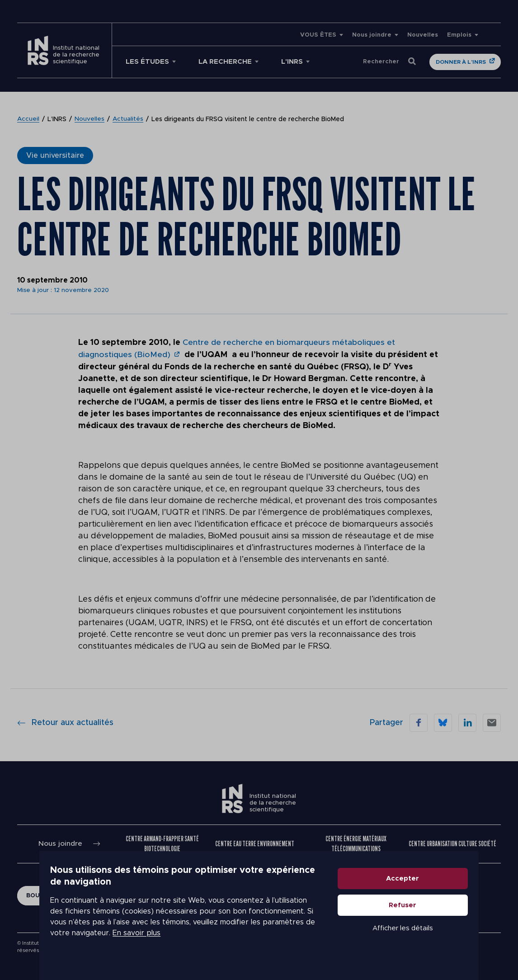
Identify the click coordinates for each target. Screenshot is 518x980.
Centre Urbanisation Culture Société (452, 843)
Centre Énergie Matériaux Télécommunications (356, 843)
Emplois (459, 35)
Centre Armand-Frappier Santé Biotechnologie (163, 843)
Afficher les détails (438, 941)
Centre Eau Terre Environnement (255, 843)
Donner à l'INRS (461, 62)
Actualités (129, 119)
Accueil (28, 119)
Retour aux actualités (65, 722)
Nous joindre (372, 35)
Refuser (438, 918)
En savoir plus (226, 935)
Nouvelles (423, 35)
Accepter (438, 891)
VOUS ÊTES (318, 35)
